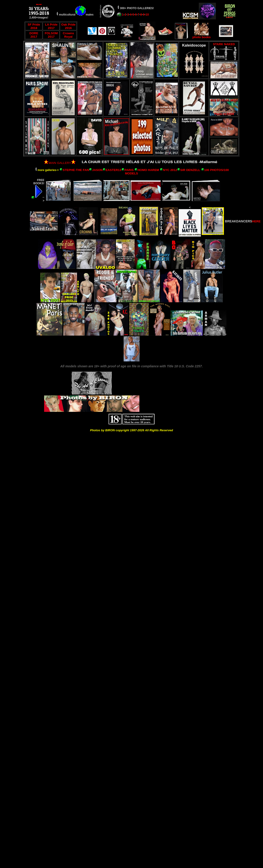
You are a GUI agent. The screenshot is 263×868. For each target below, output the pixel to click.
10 (147, 14)
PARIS (129, 170)
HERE (256, 221)
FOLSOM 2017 (51, 35)
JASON (97, 170)
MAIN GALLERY (57, 163)
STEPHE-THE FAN (76, 170)
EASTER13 (113, 170)
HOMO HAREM (148, 170)
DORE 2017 (34, 35)
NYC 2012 (170, 170)
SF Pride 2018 (34, 26)
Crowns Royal (68, 35)
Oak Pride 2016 (68, 26)
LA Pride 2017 (51, 26)
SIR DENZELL (190, 170)
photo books (202, 36)
